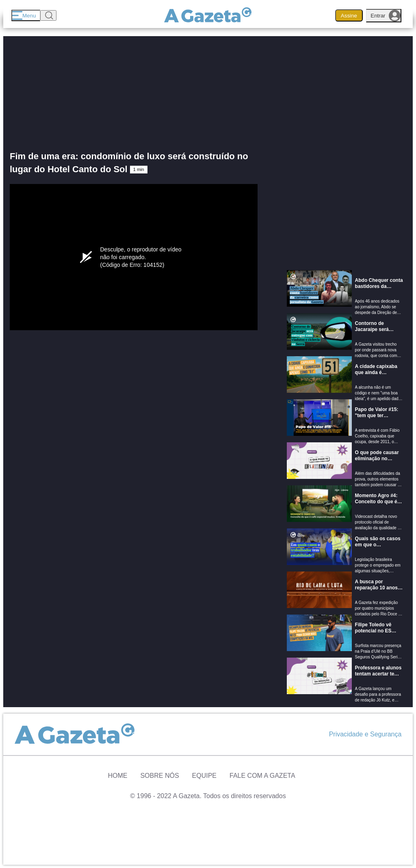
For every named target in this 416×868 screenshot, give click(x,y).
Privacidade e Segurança (365, 734)
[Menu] (26, 15)
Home (117, 776)
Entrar (386, 16)
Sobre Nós (159, 776)
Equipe (204, 776)
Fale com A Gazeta (262, 776)
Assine (349, 16)
